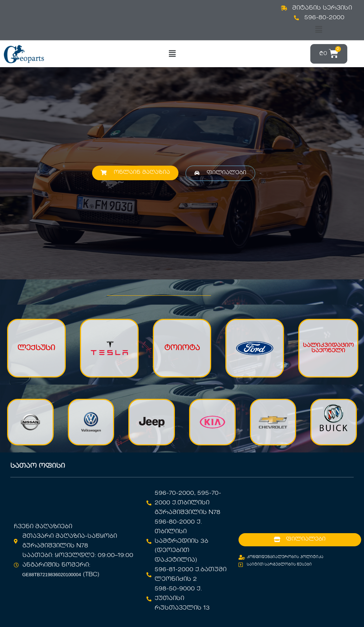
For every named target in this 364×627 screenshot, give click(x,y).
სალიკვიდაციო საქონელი (328, 348)
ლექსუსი (36, 348)
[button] (318, 30)
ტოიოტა (182, 348)
